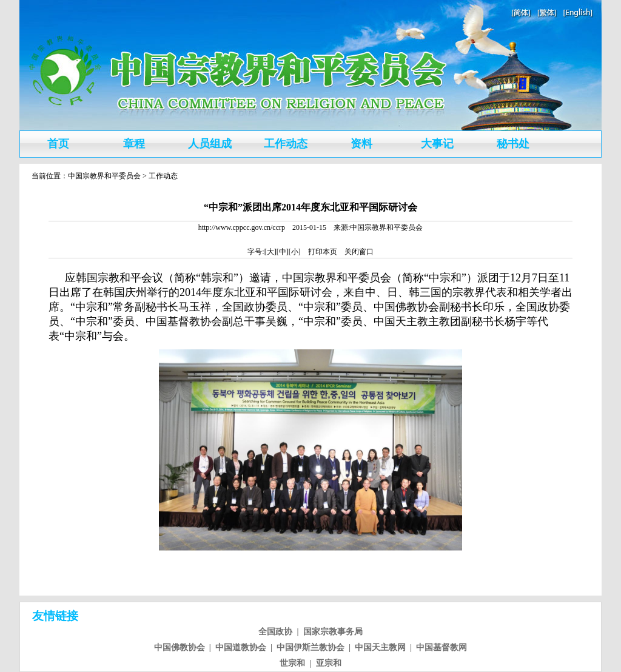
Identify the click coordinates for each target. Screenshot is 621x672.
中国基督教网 (441, 647)
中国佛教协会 (180, 647)
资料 (361, 144)
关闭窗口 (359, 252)
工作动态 (286, 144)
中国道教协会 (241, 647)
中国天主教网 (380, 647)
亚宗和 (329, 663)
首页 (58, 144)
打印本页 (323, 252)
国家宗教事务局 (333, 632)
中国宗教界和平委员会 (104, 176)
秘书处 (513, 144)
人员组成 (210, 144)
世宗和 (292, 663)
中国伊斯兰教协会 (310, 647)
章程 (134, 144)
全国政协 (275, 632)
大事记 (437, 144)
